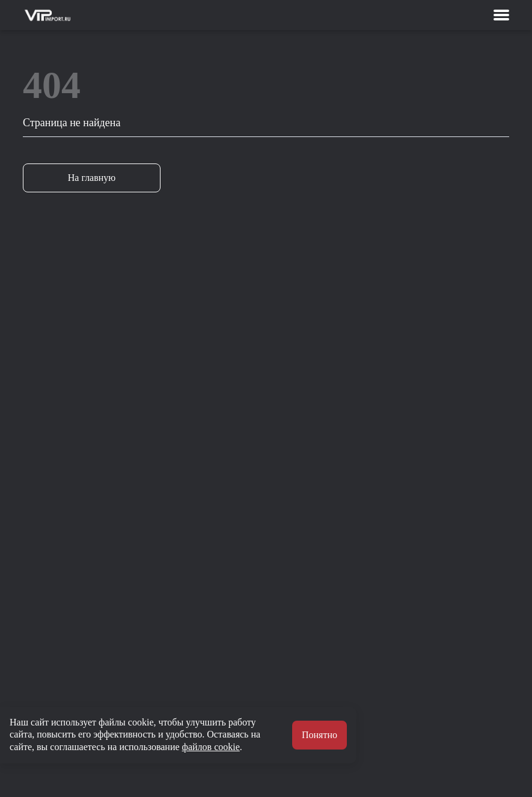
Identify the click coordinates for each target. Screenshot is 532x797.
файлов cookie (211, 747)
